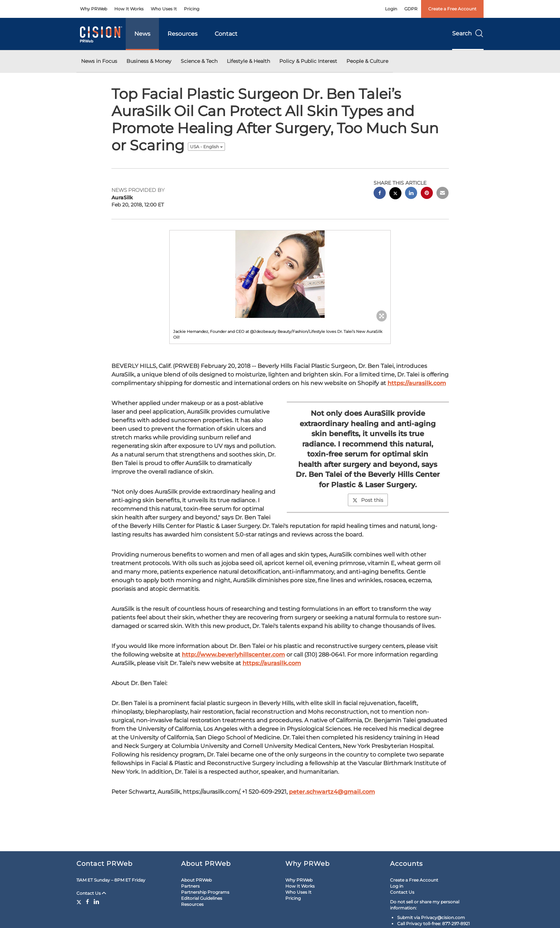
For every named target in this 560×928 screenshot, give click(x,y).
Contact (226, 34)
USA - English (206, 147)
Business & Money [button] (149, 61)
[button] (280, 274)
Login (391, 9)
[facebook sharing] (380, 194)
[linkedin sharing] (411, 194)
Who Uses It (164, 9)
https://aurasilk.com (417, 383)
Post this (368, 500)
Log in (397, 886)
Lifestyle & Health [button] (248, 61)
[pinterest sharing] (427, 194)
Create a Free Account (452, 9)
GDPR (411, 9)
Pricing (192, 9)
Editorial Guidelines (202, 898)
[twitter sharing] (395, 194)
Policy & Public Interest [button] (308, 61)
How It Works (129, 9)
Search (468, 33)
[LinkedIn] (96, 902)
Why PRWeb (94, 9)
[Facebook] (87, 902)
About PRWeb (196, 880)
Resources (182, 34)
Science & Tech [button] (199, 61)
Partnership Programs (205, 892)
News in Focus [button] (99, 61)
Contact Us (91, 893)
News (142, 34)
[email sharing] (442, 194)
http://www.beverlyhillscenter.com (233, 655)
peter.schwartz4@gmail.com (332, 792)
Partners (190, 886)
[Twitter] (80, 902)
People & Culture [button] (367, 61)
